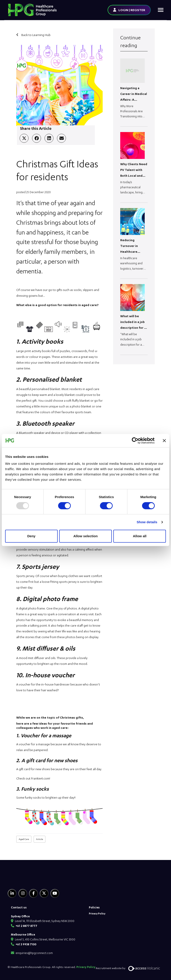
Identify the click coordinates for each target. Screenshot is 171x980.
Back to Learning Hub (36, 35)
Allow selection (85, 536)
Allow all (140, 536)
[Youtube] (55, 893)
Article (40, 839)
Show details (147, 522)
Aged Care (24, 839)
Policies (94, 907)
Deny (31, 536)
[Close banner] (164, 441)
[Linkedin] (12, 893)
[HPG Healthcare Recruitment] (28, 879)
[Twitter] (44, 893)
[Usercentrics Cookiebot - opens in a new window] (135, 441)
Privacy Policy (97, 913)
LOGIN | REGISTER (132, 10)
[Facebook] (33, 893)
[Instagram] (23, 893)
